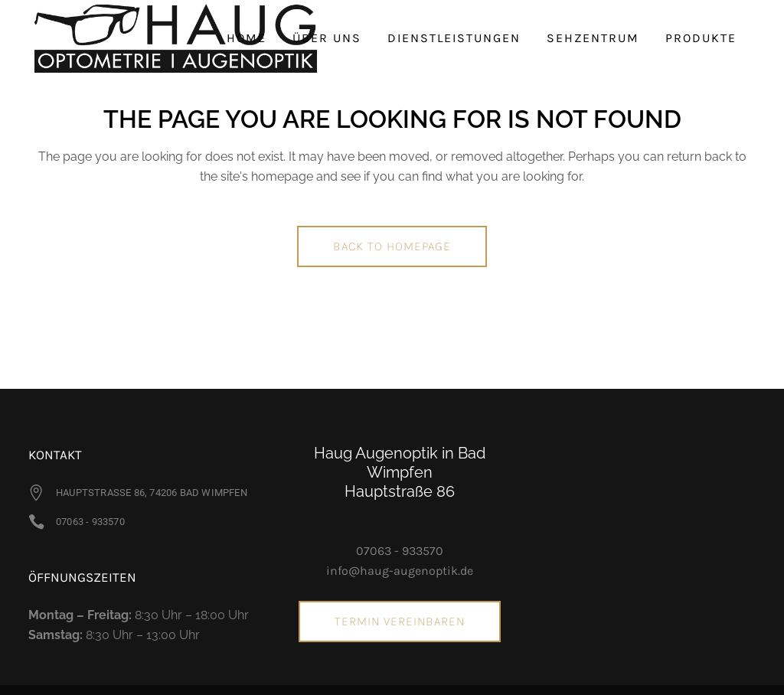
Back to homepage (392, 246)
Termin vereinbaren (400, 621)
